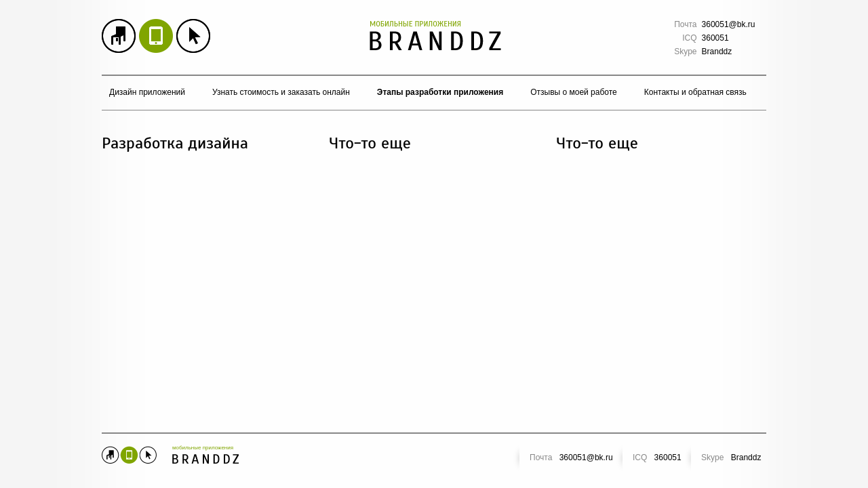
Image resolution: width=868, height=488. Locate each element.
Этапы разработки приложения (440, 92)
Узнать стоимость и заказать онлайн (281, 92)
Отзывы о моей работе (574, 92)
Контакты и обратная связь (695, 92)
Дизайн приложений (147, 92)
